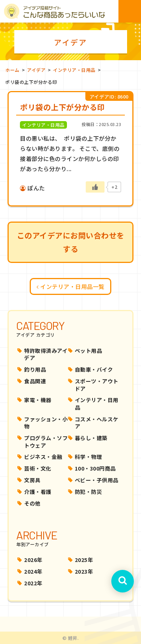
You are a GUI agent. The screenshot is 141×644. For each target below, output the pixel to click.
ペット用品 (89, 351)
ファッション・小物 (46, 423)
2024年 (33, 571)
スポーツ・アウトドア (97, 385)
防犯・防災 (89, 492)
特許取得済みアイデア (46, 354)
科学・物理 (89, 457)
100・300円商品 (95, 468)
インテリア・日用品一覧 (70, 286)
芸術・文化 (38, 468)
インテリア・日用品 (97, 404)
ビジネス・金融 (43, 457)
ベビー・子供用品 (97, 480)
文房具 (32, 480)
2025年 (84, 560)
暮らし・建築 (91, 438)
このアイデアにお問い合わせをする (71, 242)
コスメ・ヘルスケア (97, 423)
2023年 (84, 571)
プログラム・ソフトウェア (46, 442)
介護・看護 (38, 492)
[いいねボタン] (95, 187)
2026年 (33, 560)
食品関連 (35, 381)
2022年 (33, 583)
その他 (32, 503)
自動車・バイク (94, 369)
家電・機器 (38, 400)
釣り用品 (35, 369)
